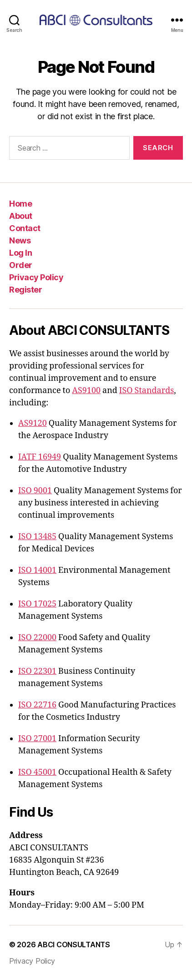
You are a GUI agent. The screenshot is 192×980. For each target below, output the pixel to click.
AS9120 (33, 423)
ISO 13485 (37, 537)
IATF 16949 (40, 457)
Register (25, 290)
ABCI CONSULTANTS (74, 945)
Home (20, 204)
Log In (20, 253)
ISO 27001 (37, 739)
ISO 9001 (35, 491)
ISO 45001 (37, 772)
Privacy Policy (36, 277)
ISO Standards (147, 391)
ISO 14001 (37, 570)
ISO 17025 (37, 604)
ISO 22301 (37, 671)
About (21, 216)
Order (21, 265)
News (20, 240)
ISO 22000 (37, 638)
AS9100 (86, 391)
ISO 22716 (37, 705)
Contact (25, 228)
